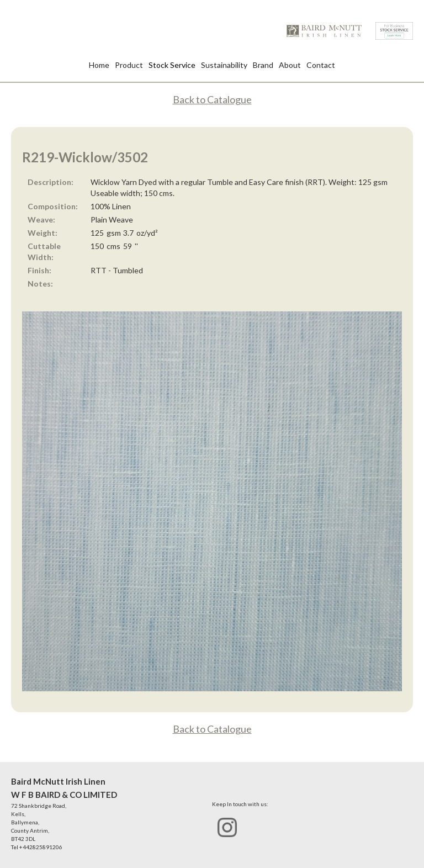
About (290, 65)
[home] (324, 31)
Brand (263, 65)
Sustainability (224, 65)
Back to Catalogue (212, 99)
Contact (321, 65)
